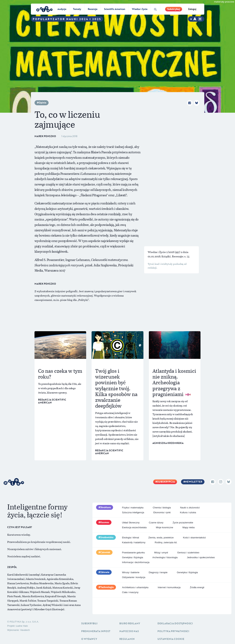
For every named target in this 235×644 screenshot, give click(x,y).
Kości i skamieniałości (194, 538)
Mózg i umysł (161, 553)
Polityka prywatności (173, 631)
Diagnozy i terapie (158, 572)
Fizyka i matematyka (133, 508)
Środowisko (107, 537)
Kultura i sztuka (188, 512)
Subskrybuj (174, 9)
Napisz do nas (129, 631)
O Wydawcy (89, 639)
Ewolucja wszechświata (134, 527)
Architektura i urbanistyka (135, 587)
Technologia (107, 587)
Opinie (42, 103)
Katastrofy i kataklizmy (134, 542)
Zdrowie (105, 572)
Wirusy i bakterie (131, 572)
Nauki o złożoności (190, 508)
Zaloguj (192, 9)
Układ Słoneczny (131, 523)
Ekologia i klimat (131, 538)
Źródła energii (197, 587)
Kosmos (105, 522)
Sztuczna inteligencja (133, 512)
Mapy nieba (188, 527)
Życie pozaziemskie (183, 523)
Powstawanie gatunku (133, 553)
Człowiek (105, 552)
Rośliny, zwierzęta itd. (166, 542)
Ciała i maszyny (130, 592)
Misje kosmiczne (164, 527)
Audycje (62, 9)
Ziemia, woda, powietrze (161, 538)
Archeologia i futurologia (165, 557)
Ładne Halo (22, 626)
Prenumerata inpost (96, 631)
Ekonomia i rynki (162, 512)
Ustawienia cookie (171, 639)
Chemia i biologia (162, 508)
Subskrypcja (166, 482)
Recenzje (93, 9)
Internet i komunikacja (169, 587)
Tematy (77, 9)
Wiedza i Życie (140, 9)
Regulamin (127, 639)
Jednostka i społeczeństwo (201, 557)
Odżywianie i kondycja (134, 577)
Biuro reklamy (130, 623)
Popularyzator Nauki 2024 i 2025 (67, 19)
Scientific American (115, 9)
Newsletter (194, 482)
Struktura (105, 507)
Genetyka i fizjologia (133, 557)
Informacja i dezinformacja (136, 562)
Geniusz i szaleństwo (188, 553)
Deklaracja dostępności (175, 623)
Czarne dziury (156, 523)
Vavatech (25, 630)
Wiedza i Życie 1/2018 (161, 252)
